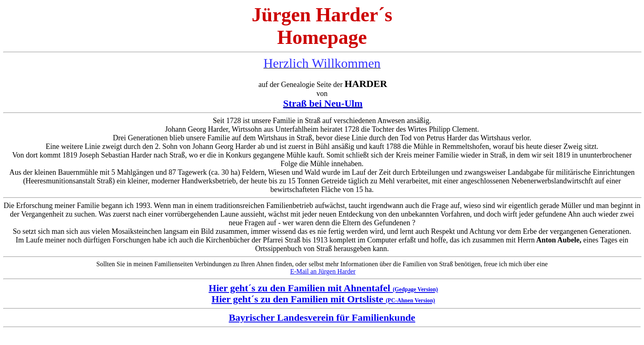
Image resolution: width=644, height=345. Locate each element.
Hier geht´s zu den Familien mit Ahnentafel (323, 288)
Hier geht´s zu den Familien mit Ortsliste (323, 299)
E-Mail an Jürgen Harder (323, 271)
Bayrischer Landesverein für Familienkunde (322, 318)
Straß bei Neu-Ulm (323, 103)
